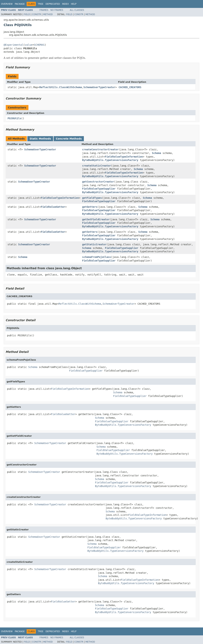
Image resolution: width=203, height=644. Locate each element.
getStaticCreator (94, 244)
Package (20, 4)
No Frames (57, 10)
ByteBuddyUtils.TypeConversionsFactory (110, 160)
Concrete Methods (69, 139)
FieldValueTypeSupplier (99, 189)
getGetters (90, 207)
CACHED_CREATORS (130, 87)
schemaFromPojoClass (97, 257)
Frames (44, 10)
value (29, 45)
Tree (41, 4)
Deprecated (53, 4)
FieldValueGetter (53, 207)
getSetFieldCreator (96, 219)
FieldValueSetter (53, 232)
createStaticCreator (97, 166)
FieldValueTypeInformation (124, 157)
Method (48, 14)
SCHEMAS (39, 45)
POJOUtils (14, 118)
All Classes (77, 10)
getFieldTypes (92, 198)
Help (74, 4)
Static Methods (40, 139)
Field (27, 14)
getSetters (90, 232)
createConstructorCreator (100, 149)
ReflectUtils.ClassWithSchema (61, 87)
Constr (37, 14)
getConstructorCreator (98, 182)
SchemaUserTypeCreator (99, 87)
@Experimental (13, 45)
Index (66, 4)
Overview (7, 4)
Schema (156, 153)
